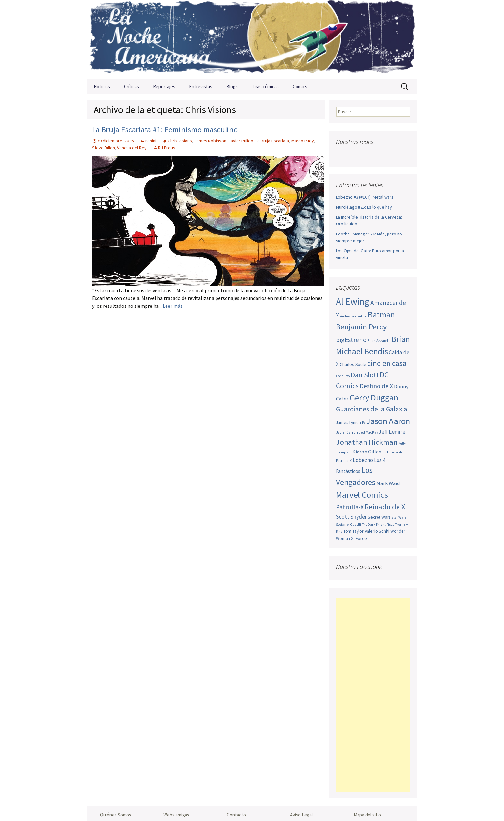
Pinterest (379, 155)
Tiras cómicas (265, 86)
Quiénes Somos (116, 815)
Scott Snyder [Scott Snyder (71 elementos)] (351, 517)
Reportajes (164, 86)
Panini (151, 141)
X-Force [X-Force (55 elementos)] (359, 538)
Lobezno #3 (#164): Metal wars (365, 197)
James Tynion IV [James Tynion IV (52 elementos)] (351, 422)
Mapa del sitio (367, 815)
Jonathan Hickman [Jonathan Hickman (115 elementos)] (367, 442)
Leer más (173, 306)
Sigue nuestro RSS (404, 155)
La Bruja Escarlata (272, 141)
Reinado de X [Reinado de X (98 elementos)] (385, 507)
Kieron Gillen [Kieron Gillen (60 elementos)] (367, 452)
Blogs (232, 86)
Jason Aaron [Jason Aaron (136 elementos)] (388, 421)
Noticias (102, 86)
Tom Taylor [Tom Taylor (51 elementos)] (353, 531)
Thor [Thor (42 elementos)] (398, 525)
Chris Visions (180, 141)
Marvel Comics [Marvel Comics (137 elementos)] (362, 495)
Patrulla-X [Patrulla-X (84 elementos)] (350, 507)
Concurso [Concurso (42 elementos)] (343, 376)
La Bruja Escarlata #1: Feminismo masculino (165, 130)
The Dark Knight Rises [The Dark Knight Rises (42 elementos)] (378, 525)
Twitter (354, 155)
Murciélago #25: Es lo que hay (364, 207)
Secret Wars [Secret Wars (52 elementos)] (379, 517)
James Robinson (210, 141)
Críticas (131, 86)
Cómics (300, 86)
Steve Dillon (103, 148)
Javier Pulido (241, 141)
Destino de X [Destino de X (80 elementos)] (376, 386)
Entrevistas (201, 86)
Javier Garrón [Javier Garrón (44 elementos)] (347, 432)
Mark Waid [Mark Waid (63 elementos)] (388, 483)
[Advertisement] (373, 695)
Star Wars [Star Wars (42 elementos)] (399, 517)
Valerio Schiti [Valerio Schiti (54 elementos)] (377, 531)
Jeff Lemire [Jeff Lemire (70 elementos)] (392, 432)
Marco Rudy (303, 141)
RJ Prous (167, 148)
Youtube (367, 155)
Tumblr (392, 155)
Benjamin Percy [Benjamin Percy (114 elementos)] (361, 327)
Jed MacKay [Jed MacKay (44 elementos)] (368, 432)
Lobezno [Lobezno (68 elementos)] (363, 460)
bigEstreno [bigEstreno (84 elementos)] (351, 340)
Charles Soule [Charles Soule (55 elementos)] (353, 364)
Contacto (236, 815)
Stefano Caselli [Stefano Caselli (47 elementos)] (348, 524)
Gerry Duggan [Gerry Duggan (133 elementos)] (374, 397)
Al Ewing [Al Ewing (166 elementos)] (353, 301)
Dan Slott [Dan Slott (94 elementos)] (365, 375)
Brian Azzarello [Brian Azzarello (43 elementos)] (379, 341)
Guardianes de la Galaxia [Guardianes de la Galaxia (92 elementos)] (372, 409)
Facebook (342, 155)
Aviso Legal (301, 815)
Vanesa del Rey (132, 148)
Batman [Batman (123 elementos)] (381, 315)
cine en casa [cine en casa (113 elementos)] (387, 363)
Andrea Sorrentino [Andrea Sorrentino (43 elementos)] (353, 316)
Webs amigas (176, 815)
